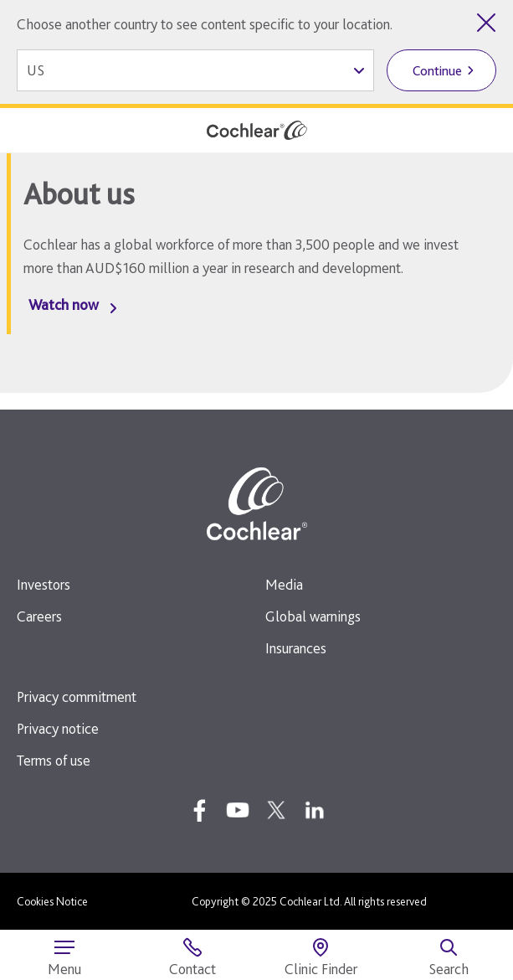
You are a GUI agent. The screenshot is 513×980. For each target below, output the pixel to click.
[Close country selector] (486, 23)
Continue (437, 71)
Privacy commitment (77, 696)
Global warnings (313, 616)
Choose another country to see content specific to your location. (205, 24)
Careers (39, 616)
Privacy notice (58, 728)
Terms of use (54, 760)
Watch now (64, 304)
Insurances (296, 648)
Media (284, 584)
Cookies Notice (52, 901)
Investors (44, 584)
